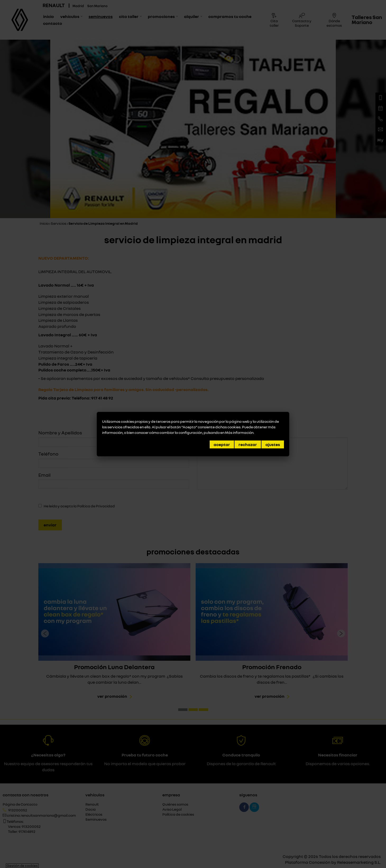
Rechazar (248, 444)
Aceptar (222, 444)
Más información (239, 432)
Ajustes (273, 444)
